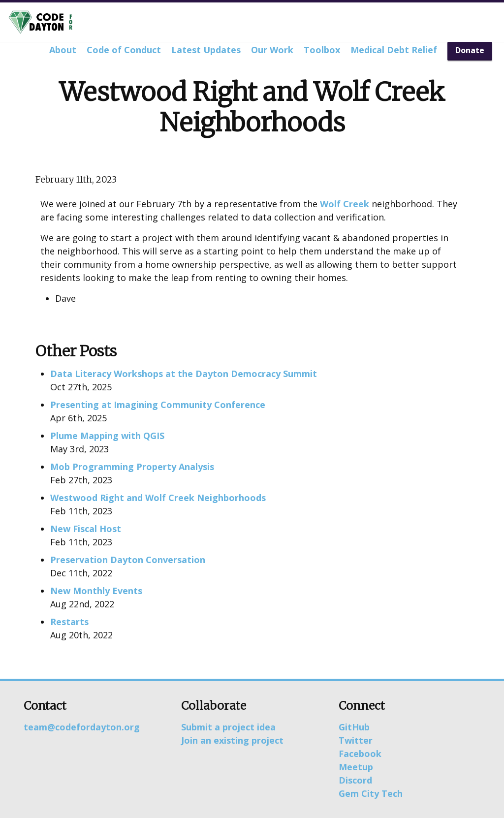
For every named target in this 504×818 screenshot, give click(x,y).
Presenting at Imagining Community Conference (158, 405)
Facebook (360, 754)
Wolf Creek (345, 204)
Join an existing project (232, 740)
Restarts (69, 622)
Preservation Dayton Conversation (128, 560)
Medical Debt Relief (394, 50)
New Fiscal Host (86, 529)
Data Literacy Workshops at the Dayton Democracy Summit (184, 374)
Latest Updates (206, 50)
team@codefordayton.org (82, 727)
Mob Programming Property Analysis (132, 467)
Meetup (356, 767)
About (63, 50)
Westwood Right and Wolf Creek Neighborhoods (158, 498)
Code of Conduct (124, 50)
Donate (470, 50)
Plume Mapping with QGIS (107, 436)
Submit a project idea (228, 727)
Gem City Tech (371, 793)
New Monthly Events (96, 591)
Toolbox (322, 50)
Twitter (356, 740)
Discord (355, 780)
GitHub (354, 727)
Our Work (272, 50)
